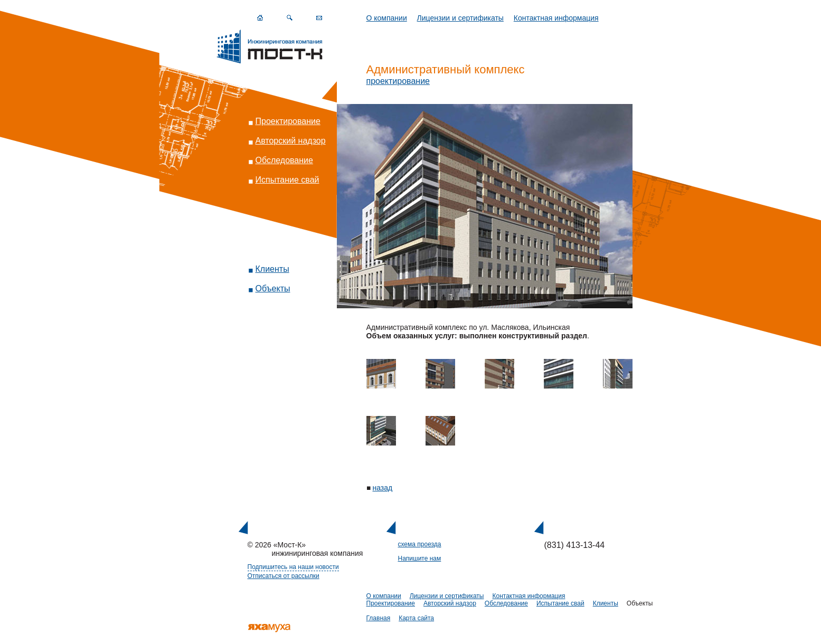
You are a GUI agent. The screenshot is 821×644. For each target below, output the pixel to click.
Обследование (284, 160)
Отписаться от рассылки (284, 576)
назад (383, 488)
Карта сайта (416, 618)
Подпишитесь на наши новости (293, 567)
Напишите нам (420, 558)
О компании (387, 18)
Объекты (273, 288)
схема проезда (420, 544)
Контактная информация (556, 18)
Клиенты (272, 269)
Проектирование (288, 121)
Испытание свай (287, 180)
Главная (379, 618)
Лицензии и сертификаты (460, 18)
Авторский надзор (291, 141)
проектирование (398, 81)
